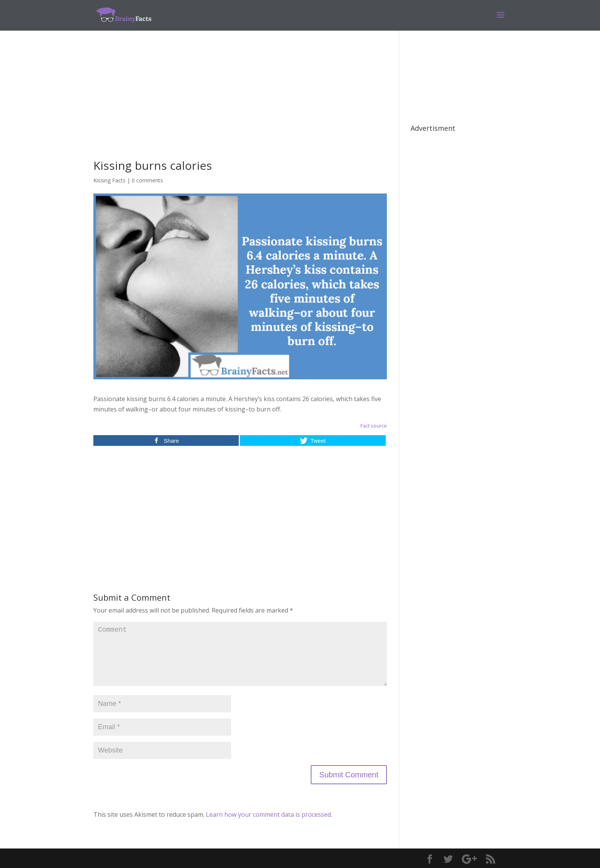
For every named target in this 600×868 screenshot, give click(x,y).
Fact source (374, 426)
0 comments (147, 180)
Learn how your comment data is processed (268, 814)
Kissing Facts (109, 180)
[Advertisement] (240, 106)
